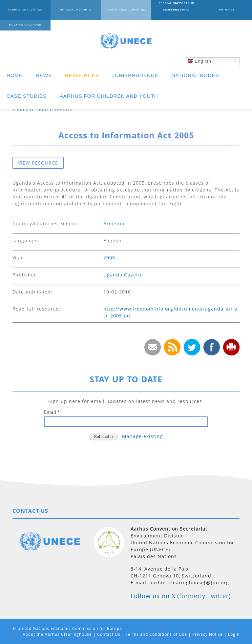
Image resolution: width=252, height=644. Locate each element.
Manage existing (143, 436)
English (200, 61)
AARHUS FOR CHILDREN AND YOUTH (109, 96)
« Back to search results (42, 109)
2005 (109, 258)
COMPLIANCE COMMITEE (126, 10)
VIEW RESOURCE (38, 163)
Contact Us (109, 634)
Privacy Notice (208, 634)
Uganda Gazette (123, 275)
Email (50, 412)
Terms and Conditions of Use (156, 634)
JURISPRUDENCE (135, 75)
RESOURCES (82, 75)
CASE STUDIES (27, 96)
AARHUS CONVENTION (25, 10)
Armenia (114, 223)
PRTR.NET (227, 10)
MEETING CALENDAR (25, 25)
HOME (15, 75)
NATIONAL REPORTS (75, 10)
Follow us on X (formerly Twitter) (181, 596)
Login (234, 634)
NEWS (44, 75)
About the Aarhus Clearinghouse (57, 634)
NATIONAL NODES (195, 75)
